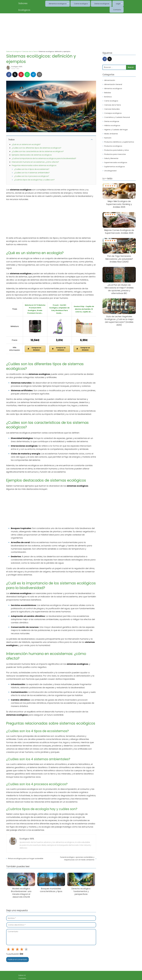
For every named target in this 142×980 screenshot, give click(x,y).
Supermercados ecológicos (116, 156)
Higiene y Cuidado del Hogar (116, 123)
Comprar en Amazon (34, 342)
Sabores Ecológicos (29, 3)
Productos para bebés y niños (117, 143)
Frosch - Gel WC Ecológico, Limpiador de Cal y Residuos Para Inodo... (60, 302)
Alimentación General (113, 78)
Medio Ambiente (111, 127)
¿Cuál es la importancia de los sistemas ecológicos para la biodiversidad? (44, 152)
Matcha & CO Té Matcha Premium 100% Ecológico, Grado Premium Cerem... (35, 302)
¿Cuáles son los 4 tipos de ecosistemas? (32, 163)
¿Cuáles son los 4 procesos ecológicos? (32, 170)
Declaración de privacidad (29, 975)
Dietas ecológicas (93, 3)
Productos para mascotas (115, 148)
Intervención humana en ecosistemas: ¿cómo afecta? (35, 155)
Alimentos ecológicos (53, 3)
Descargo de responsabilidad (30, 972)
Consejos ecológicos (113, 106)
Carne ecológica (74, 3)
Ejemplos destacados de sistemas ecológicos (32, 148)
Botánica (108, 90)
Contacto (118, 3)
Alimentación (110, 74)
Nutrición (108, 131)
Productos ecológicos (113, 139)
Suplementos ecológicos (115, 160)
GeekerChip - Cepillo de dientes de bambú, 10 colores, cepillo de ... (84, 302)
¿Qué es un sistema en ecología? (26, 138)
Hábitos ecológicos (112, 119)
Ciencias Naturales (112, 102)
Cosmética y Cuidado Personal (117, 111)
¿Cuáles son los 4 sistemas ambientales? (32, 166)
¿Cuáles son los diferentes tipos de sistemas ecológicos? (36, 141)
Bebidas (108, 86)
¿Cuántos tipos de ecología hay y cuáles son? (34, 173)
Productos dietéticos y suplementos (119, 135)
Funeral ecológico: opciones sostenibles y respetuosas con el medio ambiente (77, 852)
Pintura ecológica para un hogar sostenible (26, 852)
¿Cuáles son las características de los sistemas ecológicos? (38, 145)
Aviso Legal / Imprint (26, 966)
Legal (106, 3)
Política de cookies (26, 969)
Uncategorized (110, 164)
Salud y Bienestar (111, 152)
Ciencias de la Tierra (113, 98)
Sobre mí (22, 960)
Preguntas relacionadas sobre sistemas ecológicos (34, 159)
